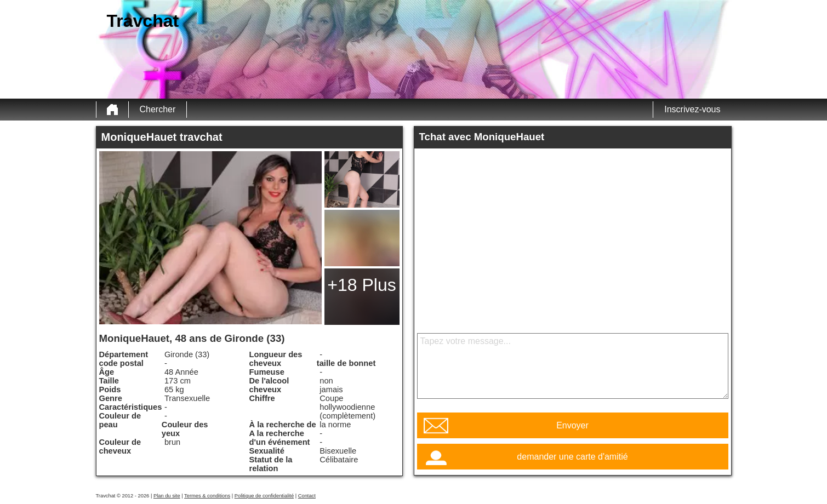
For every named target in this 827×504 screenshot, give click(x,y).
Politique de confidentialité (264, 496)
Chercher (158, 109)
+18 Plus (361, 285)
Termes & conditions (207, 496)
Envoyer (572, 425)
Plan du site (167, 496)
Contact (307, 496)
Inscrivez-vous (692, 109)
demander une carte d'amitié (572, 457)
